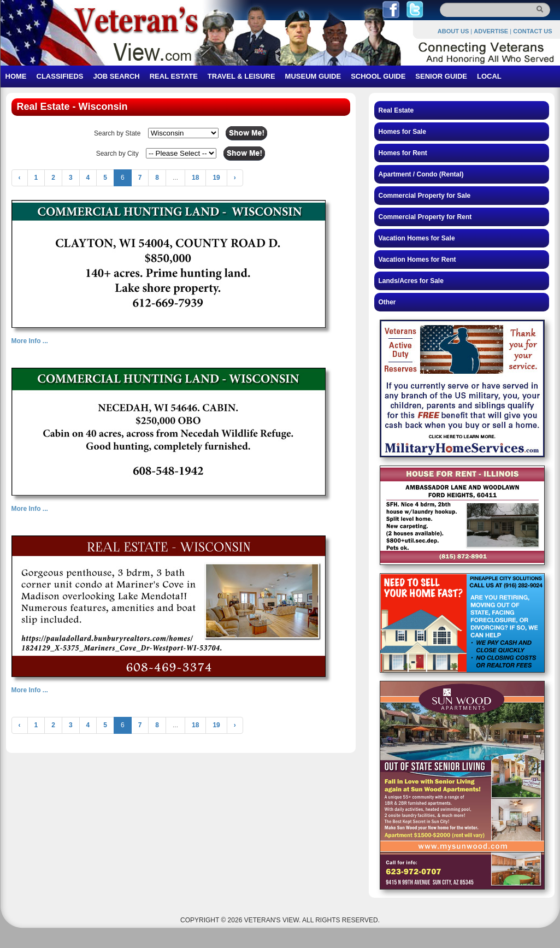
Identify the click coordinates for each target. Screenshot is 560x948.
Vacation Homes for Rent (417, 260)
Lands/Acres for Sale (411, 281)
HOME (16, 76)
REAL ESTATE (174, 76)
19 (216, 178)
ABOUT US (453, 31)
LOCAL (489, 76)
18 (195, 178)
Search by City (117, 154)
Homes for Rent (403, 153)
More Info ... (30, 341)
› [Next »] (235, 178)
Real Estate (396, 110)
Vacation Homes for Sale (417, 238)
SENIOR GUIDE (441, 76)
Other (387, 302)
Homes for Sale (402, 132)
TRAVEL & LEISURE (241, 76)
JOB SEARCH (116, 76)
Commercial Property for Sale (425, 196)
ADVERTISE (491, 31)
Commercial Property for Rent (425, 217)
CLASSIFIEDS (60, 76)
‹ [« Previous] (20, 178)
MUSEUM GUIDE (313, 76)
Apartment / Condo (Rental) (421, 174)
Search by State (117, 133)
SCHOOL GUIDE (378, 76)
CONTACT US (532, 31)
